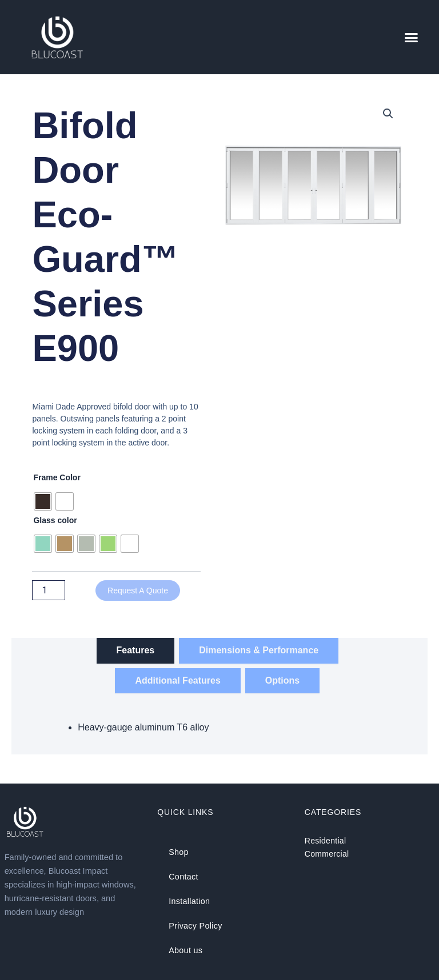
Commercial (327, 854)
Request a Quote (138, 591)
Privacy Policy (195, 925)
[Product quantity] (49, 590)
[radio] (43, 501)
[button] (412, 37)
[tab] (136, 651)
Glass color (55, 520)
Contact (183, 877)
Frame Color (57, 477)
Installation (189, 901)
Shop (178, 852)
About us (185, 949)
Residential (326, 841)
